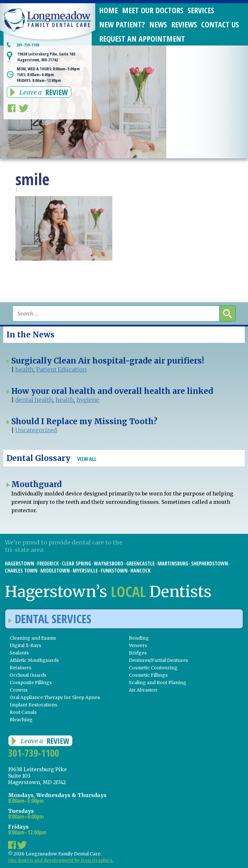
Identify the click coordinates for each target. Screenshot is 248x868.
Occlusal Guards (28, 675)
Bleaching (21, 720)
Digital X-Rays (25, 645)
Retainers (21, 668)
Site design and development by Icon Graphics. (61, 860)
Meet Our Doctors (153, 10)
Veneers (138, 645)
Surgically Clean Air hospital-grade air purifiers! (108, 361)
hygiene (88, 400)
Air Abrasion (143, 690)
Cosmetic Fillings (148, 675)
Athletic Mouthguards (34, 660)
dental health (34, 400)
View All (87, 459)
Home (108, 10)
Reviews (184, 24)
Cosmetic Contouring (153, 668)
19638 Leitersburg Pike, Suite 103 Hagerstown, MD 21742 (46, 57)
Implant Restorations (33, 705)
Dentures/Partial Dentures (158, 660)
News (158, 24)
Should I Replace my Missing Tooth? (84, 421)
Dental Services (50, 619)
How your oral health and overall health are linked (112, 391)
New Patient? (122, 24)
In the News (31, 335)
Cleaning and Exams (33, 638)
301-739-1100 (28, 45)
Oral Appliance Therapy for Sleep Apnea (55, 697)
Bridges (138, 653)
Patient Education (61, 369)
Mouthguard (36, 484)
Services (201, 10)
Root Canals (23, 712)
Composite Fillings (31, 683)
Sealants (19, 653)
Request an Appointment (142, 39)
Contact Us (220, 24)
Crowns (19, 690)
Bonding (139, 638)
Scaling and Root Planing (158, 683)
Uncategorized (36, 430)
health (24, 369)
